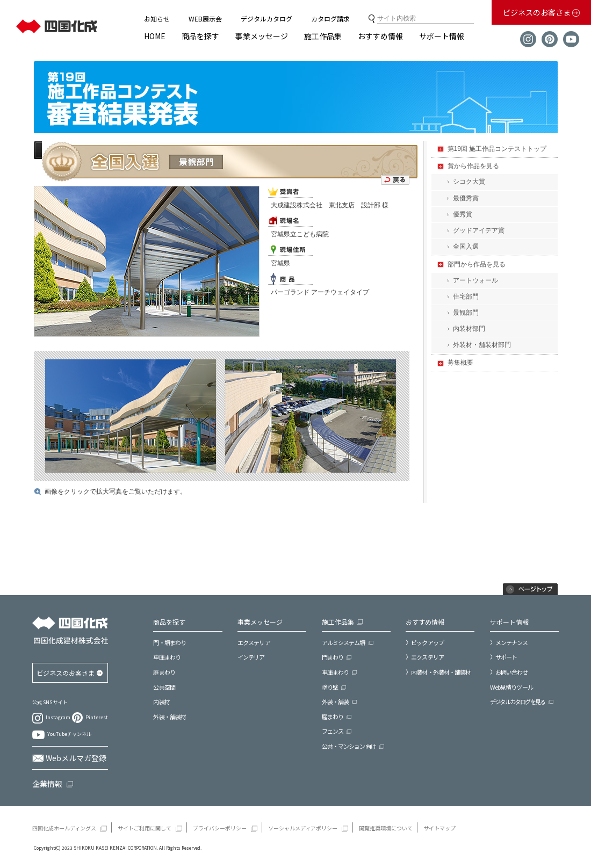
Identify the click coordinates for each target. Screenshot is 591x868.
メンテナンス (512, 642)
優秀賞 (463, 214)
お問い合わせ (512, 672)
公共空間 (164, 687)
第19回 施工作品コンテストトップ (497, 149)
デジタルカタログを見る (518, 702)
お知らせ (157, 19)
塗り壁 (330, 687)
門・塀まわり (170, 643)
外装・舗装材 (170, 717)
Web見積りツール (511, 687)
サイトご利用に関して (145, 828)
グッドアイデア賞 (479, 230)
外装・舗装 (336, 702)
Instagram (58, 718)
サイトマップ (439, 828)
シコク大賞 (469, 182)
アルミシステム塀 (344, 643)
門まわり (333, 657)
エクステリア (254, 643)
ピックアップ (427, 642)
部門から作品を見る (477, 264)
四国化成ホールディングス (64, 828)
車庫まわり (167, 657)
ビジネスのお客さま (538, 12)
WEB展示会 (205, 19)
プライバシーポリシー (220, 828)
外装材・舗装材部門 (482, 345)
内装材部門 (469, 329)
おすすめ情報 (380, 36)
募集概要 (460, 363)
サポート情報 (442, 36)
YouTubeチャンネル (69, 734)
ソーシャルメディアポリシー (303, 828)
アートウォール (475, 280)
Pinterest (97, 717)
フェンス (333, 731)
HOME (155, 36)
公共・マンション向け (349, 746)
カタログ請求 (330, 19)
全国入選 (466, 247)
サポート (506, 657)
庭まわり (164, 672)
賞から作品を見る (473, 166)
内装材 (161, 702)
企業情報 (47, 784)
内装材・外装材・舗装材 (441, 672)
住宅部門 (466, 296)
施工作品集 (323, 36)
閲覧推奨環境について (386, 828)
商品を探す (200, 36)
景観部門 (466, 313)
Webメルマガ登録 (76, 758)
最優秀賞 (466, 198)
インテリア (251, 657)
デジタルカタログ (266, 19)
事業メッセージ (262, 36)
